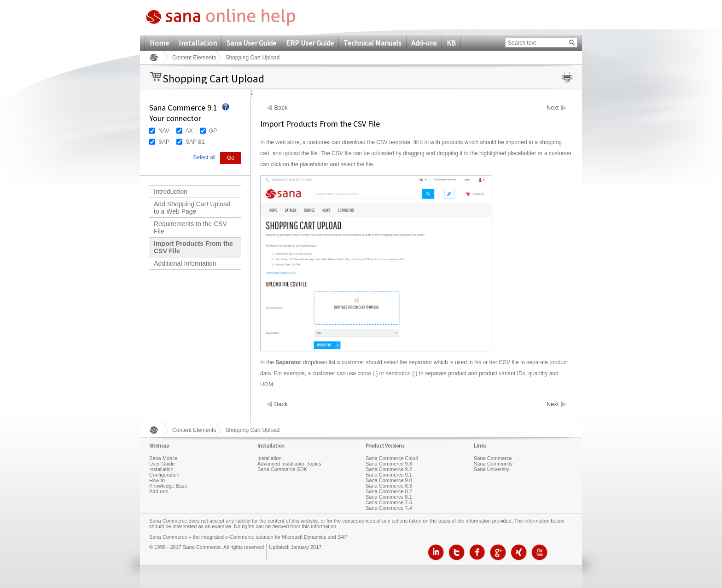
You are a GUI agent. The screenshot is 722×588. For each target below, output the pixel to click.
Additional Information (185, 263)
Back (281, 108)
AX (189, 131)
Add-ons (424, 43)
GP (213, 131)
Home (159, 43)
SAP (164, 142)
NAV (164, 131)
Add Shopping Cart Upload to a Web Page (192, 208)
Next (553, 108)
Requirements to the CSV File (190, 227)
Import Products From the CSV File (193, 247)
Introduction (171, 192)
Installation (198, 43)
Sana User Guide (251, 43)
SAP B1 (195, 142)
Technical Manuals (373, 43)
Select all (204, 157)
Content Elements (194, 58)
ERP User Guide (310, 43)
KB (451, 43)
